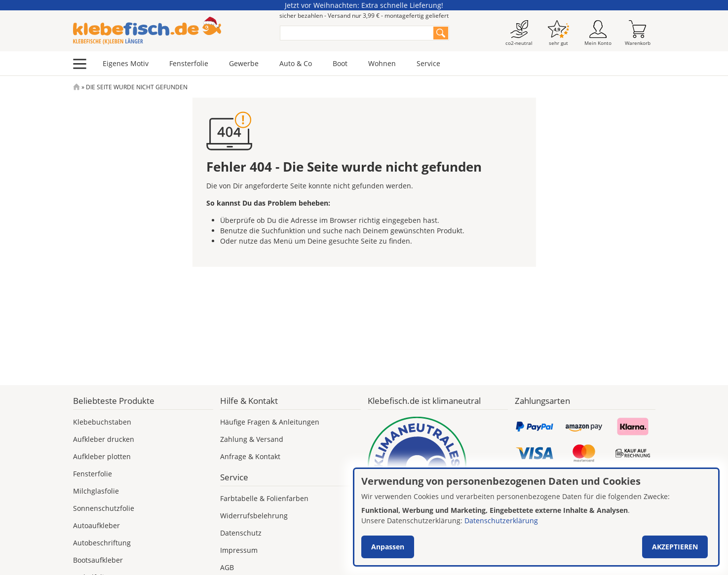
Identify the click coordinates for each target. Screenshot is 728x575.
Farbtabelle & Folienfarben (264, 498)
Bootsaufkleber (98, 560)
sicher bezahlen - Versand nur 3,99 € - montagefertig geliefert (364, 16)
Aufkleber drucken (104, 439)
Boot (340, 63)
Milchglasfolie (96, 491)
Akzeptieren (675, 547)
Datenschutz (241, 533)
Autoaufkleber (96, 525)
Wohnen (382, 63)
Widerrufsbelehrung (254, 516)
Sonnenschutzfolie (104, 508)
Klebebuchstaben (102, 422)
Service (428, 63)
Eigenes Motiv (126, 63)
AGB (227, 567)
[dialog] (536, 517)
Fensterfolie (189, 63)
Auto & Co (296, 63)
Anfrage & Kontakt (250, 456)
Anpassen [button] (388, 547)
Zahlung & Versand (252, 439)
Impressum (239, 550)
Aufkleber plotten (102, 456)
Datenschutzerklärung (501, 521)
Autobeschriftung (102, 543)
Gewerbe (244, 63)
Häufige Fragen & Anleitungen (270, 422)
